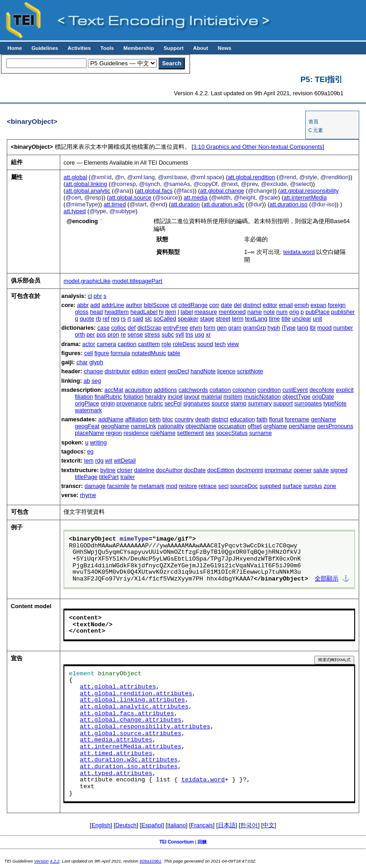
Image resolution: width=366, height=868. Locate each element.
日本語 (227, 825)
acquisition (138, 390)
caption (127, 344)
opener (303, 470)
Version (41, 861)
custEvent (295, 390)
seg (96, 381)
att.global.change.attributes (130, 720)
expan (318, 305)
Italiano (176, 825)
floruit (276, 419)
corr (214, 305)
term (238, 319)
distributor (117, 371)
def (132, 328)
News (225, 48)
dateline (144, 470)
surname (260, 433)
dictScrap (149, 328)
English (101, 825)
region (114, 433)
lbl (313, 328)
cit (174, 305)
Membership (139, 48)
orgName (275, 426)
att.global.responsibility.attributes (145, 727)
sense (135, 334)
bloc (167, 419)
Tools (107, 48)
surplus (313, 486)
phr (98, 296)
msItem (233, 397)
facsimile (118, 486)
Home (14, 48)
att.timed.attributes (116, 754)
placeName (89, 433)
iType (289, 328)
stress (152, 334)
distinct (252, 305)
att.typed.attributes (116, 774)
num (282, 312)
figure (102, 353)
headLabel (144, 312)
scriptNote (250, 371)
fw (134, 486)
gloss (82, 312)
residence (136, 433)
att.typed (75, 211)
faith (262, 419)
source (220, 403)
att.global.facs (155, 191)
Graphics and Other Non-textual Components (258, 147)
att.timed (115, 204)
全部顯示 (327, 579)
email (286, 305)
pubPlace (317, 312)
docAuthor (169, 470)
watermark (88, 410)
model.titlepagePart (137, 281)
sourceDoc (244, 486)
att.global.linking (87, 184)
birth (155, 419)
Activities (79, 48)
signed (339, 470)
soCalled (165, 319)
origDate (323, 397)
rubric (156, 403)
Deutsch (126, 825)
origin (108, 403)
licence (226, 371)
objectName (201, 426)
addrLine (113, 305)
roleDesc (184, 344)
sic (149, 319)
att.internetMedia (305, 197)
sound (205, 344)
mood (324, 328)
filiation (84, 397)
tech (220, 344)
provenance (132, 403)
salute (321, 470)
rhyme (88, 495)
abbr (83, 305)
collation (220, 390)
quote (87, 319)
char (82, 362)
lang (303, 328)
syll (179, 334)
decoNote (322, 390)
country (184, 419)
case (104, 328)
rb (99, 319)
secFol (173, 403)
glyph (96, 362)
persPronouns (335, 426)
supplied (270, 486)
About (200, 48)
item (171, 312)
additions (165, 390)
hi (161, 312)
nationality (171, 426)
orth (80, 334)
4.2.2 (55, 861)
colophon (244, 390)
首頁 (313, 122)
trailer (128, 477)
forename (297, 419)
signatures (196, 403)
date (227, 305)
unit (318, 319)
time (274, 319)
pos (101, 334)
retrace (207, 486)
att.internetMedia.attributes (130, 747)
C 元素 (316, 130)
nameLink (144, 426)
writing (99, 442)
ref (106, 319)
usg (200, 334)
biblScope (157, 305)
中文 (269, 825)
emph (302, 305)
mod (172, 486)
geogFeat (87, 426)
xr (208, 334)
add (95, 305)
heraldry (155, 397)
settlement (190, 433)
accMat (114, 390)
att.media (196, 197)
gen (222, 328)
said (138, 319)
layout (192, 397)
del (238, 305)
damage (95, 486)
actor (89, 344)
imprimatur (278, 470)
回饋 (202, 842)
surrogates (308, 403)
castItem (149, 344)
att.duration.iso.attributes (129, 767)
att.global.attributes (118, 687)
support (283, 403)
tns (189, 334)
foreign (337, 305)
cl (90, 296)
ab (87, 381)
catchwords (193, 390)
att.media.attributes (116, 740)
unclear (302, 319)
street (223, 319)
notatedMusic (149, 353)
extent (158, 371)
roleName (163, 433)
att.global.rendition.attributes (136, 694)
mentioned (232, 312)
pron (113, 334)
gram (235, 328)
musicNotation (262, 397)
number (343, 328)
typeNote (335, 403)
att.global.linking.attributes (132, 700)
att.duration (185, 204)
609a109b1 (150, 861)
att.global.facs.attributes (127, 714)
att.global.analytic (88, 191)
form (210, 328)
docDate (195, 470)
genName (324, 419)
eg (90, 451)
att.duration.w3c (224, 204)
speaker (188, 319)
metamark (152, 486)
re (123, 334)
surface (292, 486)
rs (123, 319)
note (269, 312)
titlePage (86, 477)
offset (255, 426)
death (202, 419)
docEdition (221, 470)
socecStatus (232, 433)
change (93, 371)
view (233, 344)
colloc (119, 328)
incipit (175, 397)
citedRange (193, 305)
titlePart (109, 477)
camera (107, 344)
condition (269, 390)
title (286, 319)
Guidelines (45, 48)
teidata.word (299, 252)
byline (108, 470)
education (242, 419)
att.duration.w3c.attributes (129, 760)
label (187, 312)
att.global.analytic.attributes (134, 707)
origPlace (87, 403)
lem (89, 461)
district (220, 419)
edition (140, 371)
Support (173, 48)
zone (330, 486)
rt (129, 319)
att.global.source (130, 197)
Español (152, 825)
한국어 (249, 825)
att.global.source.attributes (130, 734)
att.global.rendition (252, 177)
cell (89, 353)
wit (109, 461)
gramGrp (255, 328)
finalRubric (108, 397)
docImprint (250, 470)
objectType (296, 397)
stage (207, 319)
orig (294, 312)
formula (120, 353)
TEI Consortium (177, 842)
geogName (115, 426)
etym (196, 328)
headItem (117, 312)
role (166, 344)
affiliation (136, 419)
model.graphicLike (87, 281)
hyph (274, 328)
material (212, 397)
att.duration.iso (289, 204)
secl (224, 486)
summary (260, 403)
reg (115, 319)
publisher (343, 312)
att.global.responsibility (309, 191)
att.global (75, 177)
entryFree (176, 328)
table (174, 353)
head (96, 312)
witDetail (125, 461)
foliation (134, 397)
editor (270, 305)
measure (206, 312)
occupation (232, 426)
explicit (344, 390)
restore (188, 486)
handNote (203, 371)
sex (210, 433)
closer (125, 470)
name (255, 312)
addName (111, 419)
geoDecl (178, 371)
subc (168, 334)
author (134, 305)
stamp (238, 403)
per (91, 334)
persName (302, 426)
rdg (99, 461)
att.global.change (222, 191)
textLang (256, 319)
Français (202, 825)
